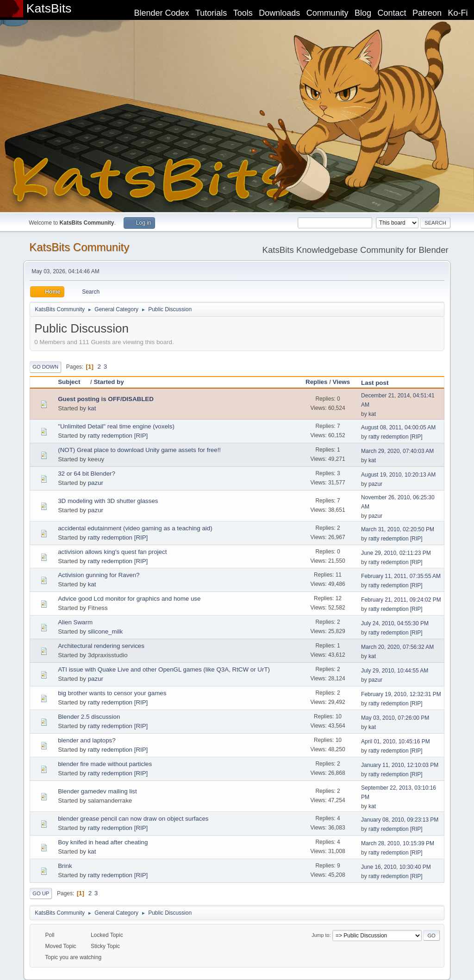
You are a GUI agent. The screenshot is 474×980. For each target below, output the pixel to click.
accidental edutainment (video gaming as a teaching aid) (135, 528)
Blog (363, 13)
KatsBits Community (79, 247)
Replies (316, 382)
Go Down (45, 367)
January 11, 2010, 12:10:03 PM (400, 765)
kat (92, 408)
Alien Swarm (75, 622)
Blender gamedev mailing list (97, 791)
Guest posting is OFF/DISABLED (106, 399)
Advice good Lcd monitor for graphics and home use (129, 599)
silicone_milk (106, 631)
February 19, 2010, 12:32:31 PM (401, 694)
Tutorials (211, 13)
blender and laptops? (87, 740)
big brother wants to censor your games (112, 693)
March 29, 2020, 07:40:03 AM (397, 451)
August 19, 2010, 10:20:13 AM (398, 475)
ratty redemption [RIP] (118, 436)
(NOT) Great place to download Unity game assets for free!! (139, 450)
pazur (96, 483)
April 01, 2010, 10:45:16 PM (396, 741)
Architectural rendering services (101, 646)
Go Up (41, 893)
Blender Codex (161, 13)
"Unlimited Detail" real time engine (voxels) (116, 426)
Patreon (427, 13)
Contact (392, 13)
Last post (375, 383)
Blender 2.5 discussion (89, 717)
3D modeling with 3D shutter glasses (108, 501)
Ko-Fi (458, 13)
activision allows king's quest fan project (112, 552)
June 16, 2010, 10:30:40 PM (396, 867)
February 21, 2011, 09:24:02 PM (401, 600)
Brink (65, 866)
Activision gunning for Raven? (99, 575)
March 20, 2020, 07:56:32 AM (397, 647)
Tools (243, 13)
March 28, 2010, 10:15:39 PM (398, 843)
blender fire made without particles (105, 764)
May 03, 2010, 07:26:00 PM (395, 718)
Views (342, 382)
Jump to (320, 935)
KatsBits (49, 8)
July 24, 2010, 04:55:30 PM (395, 623)
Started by (109, 382)
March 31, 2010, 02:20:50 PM (398, 529)
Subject (73, 382)
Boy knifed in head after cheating (103, 842)
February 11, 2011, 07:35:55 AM (401, 576)
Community (327, 13)
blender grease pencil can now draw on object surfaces (133, 819)
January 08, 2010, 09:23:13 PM (400, 820)
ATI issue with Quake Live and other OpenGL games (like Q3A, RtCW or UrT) (164, 669)
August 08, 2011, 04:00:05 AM (398, 427)
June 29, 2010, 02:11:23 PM (396, 553)
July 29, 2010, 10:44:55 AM (395, 671)
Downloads (279, 13)
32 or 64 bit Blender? (87, 474)
